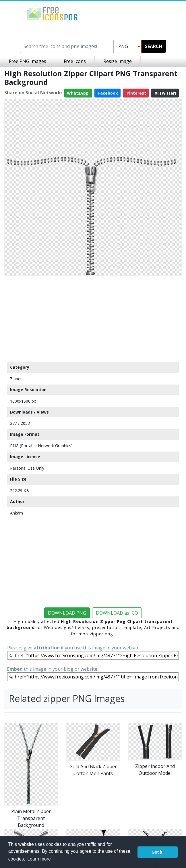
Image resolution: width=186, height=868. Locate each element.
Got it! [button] (158, 852)
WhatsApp (78, 93)
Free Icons (75, 61)
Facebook (107, 93)
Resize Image (118, 61)
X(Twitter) (165, 93)
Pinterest (136, 93)
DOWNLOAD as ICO (117, 613)
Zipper (16, 379)
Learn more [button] (39, 859)
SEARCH (154, 46)
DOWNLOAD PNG (67, 613)
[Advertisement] (93, 319)
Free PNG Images (28, 61)
